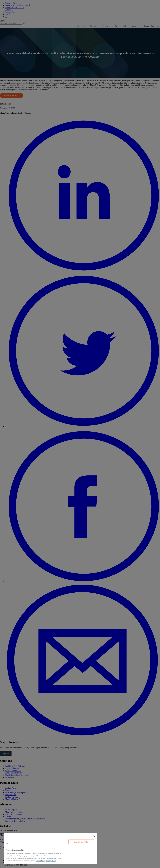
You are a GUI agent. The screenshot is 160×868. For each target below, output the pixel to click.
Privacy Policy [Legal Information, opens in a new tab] (51, 861)
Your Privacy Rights (81, 842)
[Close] (94, 836)
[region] (50, 849)
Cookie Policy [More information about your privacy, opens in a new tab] (41, 861)
